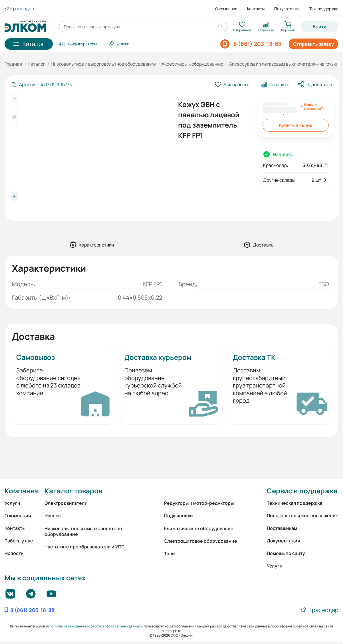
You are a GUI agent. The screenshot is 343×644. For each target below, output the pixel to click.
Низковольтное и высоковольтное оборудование (103, 64)
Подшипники (178, 516)
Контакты (256, 9)
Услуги (12, 503)
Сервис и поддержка (302, 491)
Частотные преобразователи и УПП (84, 547)
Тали (170, 554)
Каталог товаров (73, 491)
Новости (14, 553)
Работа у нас (19, 541)
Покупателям (287, 9)
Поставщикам (282, 528)
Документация (283, 541)
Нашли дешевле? (311, 106)
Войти (320, 27)
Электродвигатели (66, 503)
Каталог (36, 64)
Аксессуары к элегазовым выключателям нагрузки (284, 64)
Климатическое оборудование (199, 528)
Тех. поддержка (324, 9)
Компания (22, 491)
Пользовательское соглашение (303, 516)
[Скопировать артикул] (42, 84)
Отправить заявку (313, 44)
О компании (226, 9)
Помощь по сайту (286, 553)
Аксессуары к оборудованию (192, 64)
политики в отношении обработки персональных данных (95, 626)
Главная (13, 64)
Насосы (53, 516)
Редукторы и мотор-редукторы (199, 503)
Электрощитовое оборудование (201, 541)
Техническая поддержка (294, 503)
